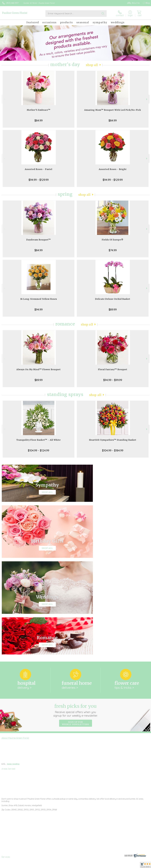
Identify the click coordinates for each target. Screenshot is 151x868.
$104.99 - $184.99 (113, 450)
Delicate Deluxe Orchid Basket (113, 299)
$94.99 (39, 309)
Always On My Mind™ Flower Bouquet (39, 369)
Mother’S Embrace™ (39, 110)
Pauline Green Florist (15, 13)
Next (147, 99)
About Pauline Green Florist (15, 641)
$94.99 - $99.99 (113, 380)
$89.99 (113, 309)
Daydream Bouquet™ (39, 240)
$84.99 (39, 120)
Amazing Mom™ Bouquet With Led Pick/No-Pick (113, 110)
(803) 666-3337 (12, 3)
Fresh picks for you (76, 614)
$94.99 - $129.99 (39, 180)
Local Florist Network (127, 866)
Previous (4, 99)
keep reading (13, 667)
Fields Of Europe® (113, 240)
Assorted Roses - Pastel (39, 169)
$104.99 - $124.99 (39, 450)
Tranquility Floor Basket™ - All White (39, 440)
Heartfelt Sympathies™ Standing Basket (113, 440)
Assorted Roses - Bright (113, 169)
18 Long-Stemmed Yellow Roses (39, 299)
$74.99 (113, 250)
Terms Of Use (96, 866)
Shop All (92, 65)
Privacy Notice (110, 866)
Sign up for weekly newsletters (76, 627)
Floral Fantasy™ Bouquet (113, 369)
